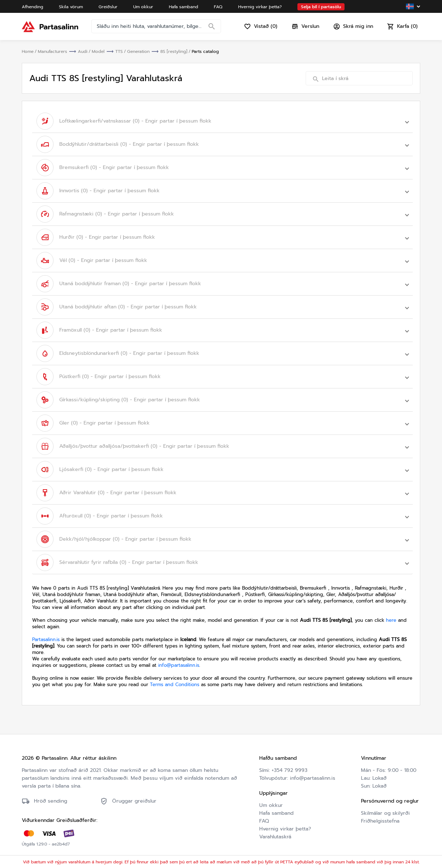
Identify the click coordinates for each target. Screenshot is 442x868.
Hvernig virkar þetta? (285, 829)
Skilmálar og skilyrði (385, 813)
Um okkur (271, 805)
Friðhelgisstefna (380, 821)
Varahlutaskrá (275, 837)
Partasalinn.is (46, 639)
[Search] (212, 27)
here (391, 620)
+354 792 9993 (290, 770)
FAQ (264, 821)
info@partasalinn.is (179, 665)
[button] (222, 121)
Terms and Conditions (175, 685)
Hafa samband (276, 813)
